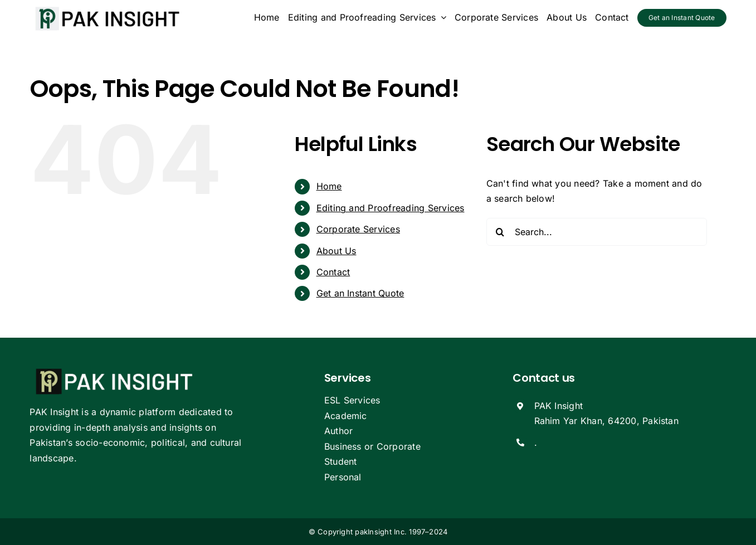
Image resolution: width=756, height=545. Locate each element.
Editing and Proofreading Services (391, 208)
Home (329, 186)
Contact (333, 272)
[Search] (500, 232)
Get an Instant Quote (360, 293)
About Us (336, 251)
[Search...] (597, 232)
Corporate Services (358, 229)
